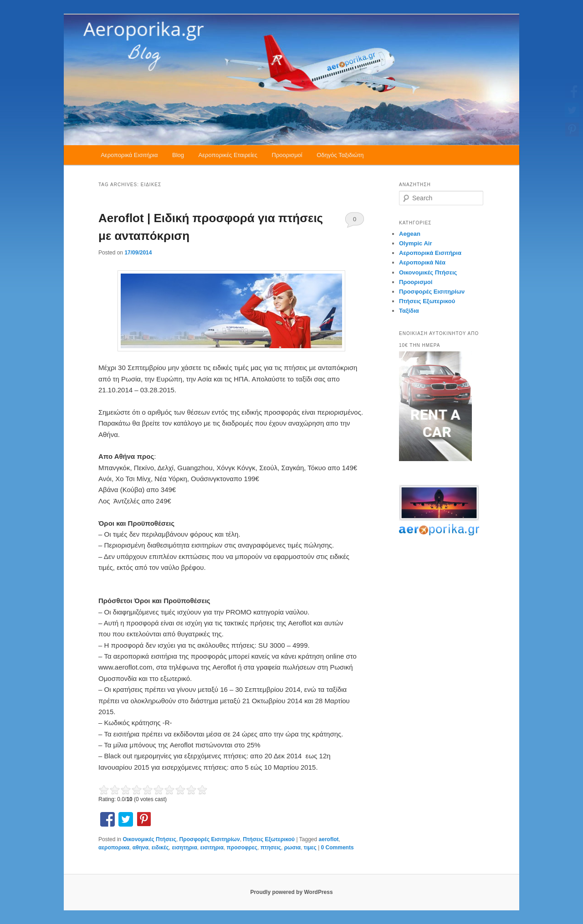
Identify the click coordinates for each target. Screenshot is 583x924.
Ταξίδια (409, 311)
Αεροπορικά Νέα (422, 262)
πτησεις (271, 848)
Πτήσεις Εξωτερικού (269, 839)
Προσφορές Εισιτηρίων (210, 839)
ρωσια (292, 848)
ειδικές (160, 848)
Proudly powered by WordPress (291, 892)
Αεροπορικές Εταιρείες (228, 155)
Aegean (410, 234)
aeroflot (329, 839)
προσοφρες (242, 848)
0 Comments (355, 222)
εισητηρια (184, 848)
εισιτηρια (212, 848)
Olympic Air (415, 243)
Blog (178, 155)
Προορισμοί (287, 155)
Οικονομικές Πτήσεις (149, 839)
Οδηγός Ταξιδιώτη (340, 155)
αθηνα (141, 848)
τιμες (310, 848)
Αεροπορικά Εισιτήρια (129, 155)
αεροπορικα (114, 848)
